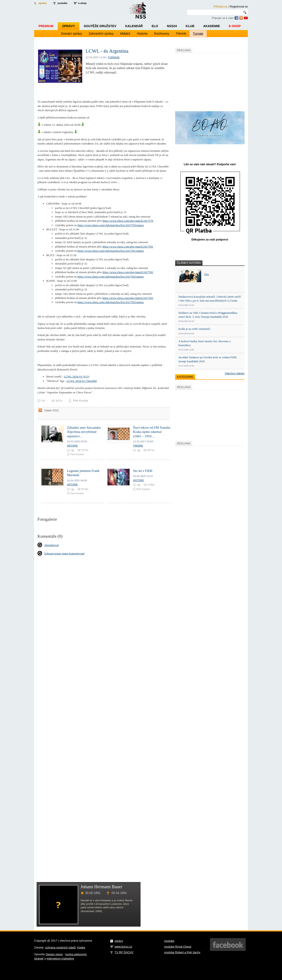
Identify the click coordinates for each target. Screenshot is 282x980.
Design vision (54, 954)
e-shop (82, 3)
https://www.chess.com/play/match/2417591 (128, 247)
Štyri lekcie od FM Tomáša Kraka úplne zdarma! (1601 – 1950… (152, 432)
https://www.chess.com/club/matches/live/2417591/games (111, 251)
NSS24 (172, 26)
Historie (142, 34)
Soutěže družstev (100, 26)
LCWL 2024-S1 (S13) (77, 376)
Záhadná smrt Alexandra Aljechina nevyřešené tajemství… (84, 432)
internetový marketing (60, 958)
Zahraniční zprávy (101, 34)
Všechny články (235, 373)
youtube (62, 3)
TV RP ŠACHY (124, 952)
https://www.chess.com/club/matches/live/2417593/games (111, 302)
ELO (155, 26)
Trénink (181, 34)
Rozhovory (162, 34)
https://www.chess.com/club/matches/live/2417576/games (111, 225)
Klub (190, 26)
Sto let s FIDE (143, 471)
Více (206, 274)
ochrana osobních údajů (60, 947)
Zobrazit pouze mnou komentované (64, 553)
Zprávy (69, 26)
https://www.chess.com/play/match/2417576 (128, 221)
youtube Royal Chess (178, 947)
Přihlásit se (220, 7)
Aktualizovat (51, 545)
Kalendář (134, 26)
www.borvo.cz (123, 947)
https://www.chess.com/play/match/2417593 (128, 298)
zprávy (43, 3)
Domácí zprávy (71, 34)
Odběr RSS (51, 410)
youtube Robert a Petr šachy (182, 952)
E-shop (235, 26)
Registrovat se (239, 7)
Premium (46, 26)
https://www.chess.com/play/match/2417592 (128, 272)
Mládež (125, 34)
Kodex (81, 947)
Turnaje (198, 34)
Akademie (211, 26)
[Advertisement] (208, 81)
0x (73, 450)
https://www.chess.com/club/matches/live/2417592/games (111, 277)
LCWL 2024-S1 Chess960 (82, 381)
